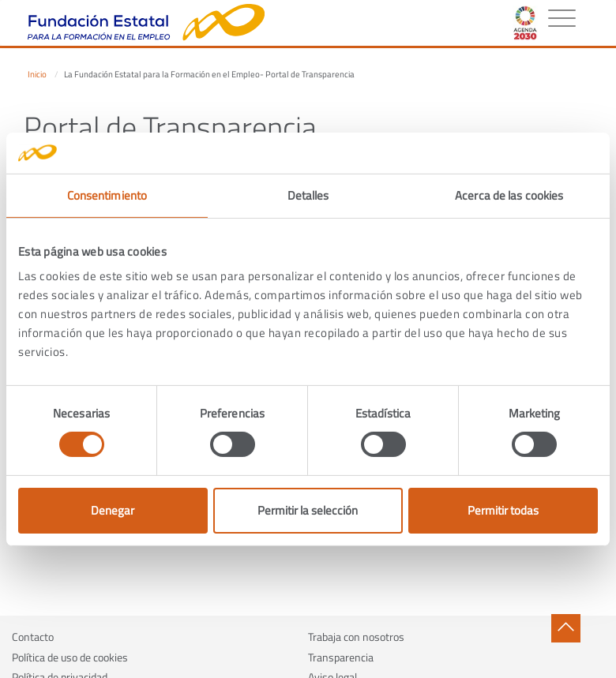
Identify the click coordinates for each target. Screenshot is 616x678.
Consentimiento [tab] (107, 195)
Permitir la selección (308, 510)
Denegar (113, 510)
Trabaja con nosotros (356, 637)
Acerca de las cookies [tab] (509, 195)
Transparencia (341, 657)
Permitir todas (503, 510)
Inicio (37, 74)
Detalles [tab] (308, 195)
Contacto (33, 637)
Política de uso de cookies (70, 657)
